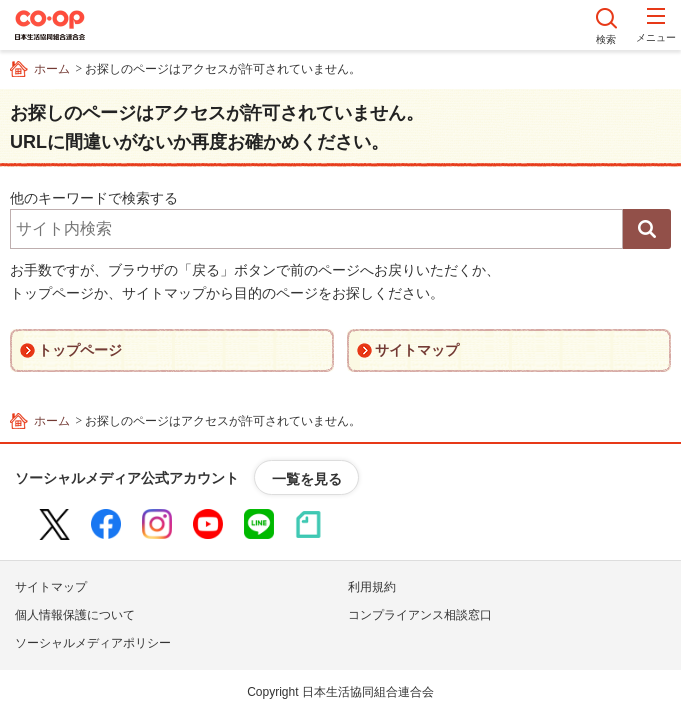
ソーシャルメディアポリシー (93, 643)
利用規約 (372, 587)
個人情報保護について (75, 615)
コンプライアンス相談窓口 (420, 615)
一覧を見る (307, 479)
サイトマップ (51, 587)
